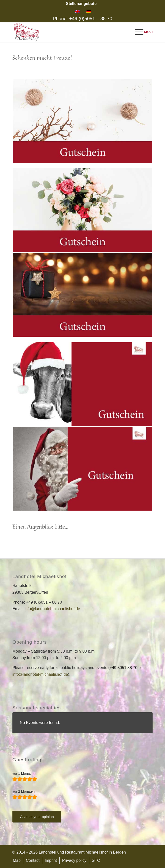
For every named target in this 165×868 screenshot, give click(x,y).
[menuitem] (81, 4)
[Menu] (141, 32)
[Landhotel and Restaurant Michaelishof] (69, 32)
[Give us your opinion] (37, 817)
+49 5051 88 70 (124, 668)
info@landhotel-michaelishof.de (52, 609)
